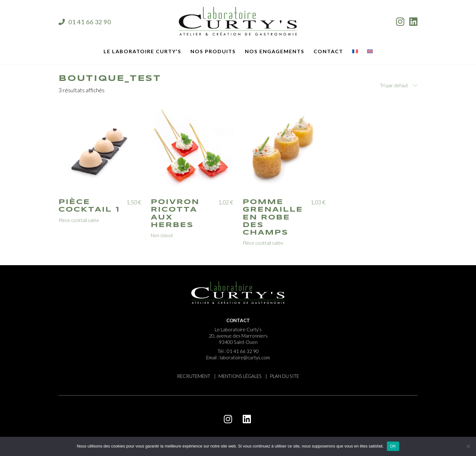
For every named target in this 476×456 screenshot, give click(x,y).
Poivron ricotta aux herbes (175, 214)
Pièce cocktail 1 (89, 206)
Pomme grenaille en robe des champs (273, 217)
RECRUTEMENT (194, 376)
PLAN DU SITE (284, 376)
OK (393, 446)
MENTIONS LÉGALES (240, 376)
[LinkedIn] (247, 419)
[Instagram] (228, 419)
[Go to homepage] (238, 22)
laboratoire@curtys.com (245, 357)
